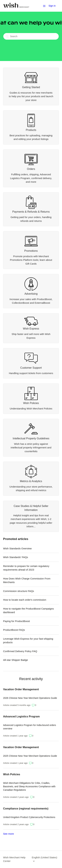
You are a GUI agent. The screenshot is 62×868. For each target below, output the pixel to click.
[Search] (31, 36)
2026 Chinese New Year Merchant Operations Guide (30, 698)
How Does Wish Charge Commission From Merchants (27, 580)
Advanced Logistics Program (21, 716)
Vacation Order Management (21, 689)
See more (9, 834)
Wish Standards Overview (17, 548)
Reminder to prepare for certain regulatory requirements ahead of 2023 (26, 568)
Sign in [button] (52, 6)
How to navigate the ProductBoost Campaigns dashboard (29, 611)
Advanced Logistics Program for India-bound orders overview (30, 727)
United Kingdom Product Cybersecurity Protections (29, 817)
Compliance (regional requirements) (26, 809)
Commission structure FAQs (19, 591)
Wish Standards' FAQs (16, 557)
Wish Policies (12, 774)
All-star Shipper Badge (16, 660)
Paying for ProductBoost (17, 621)
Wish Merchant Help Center (14, 859)
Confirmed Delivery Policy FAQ (20, 651)
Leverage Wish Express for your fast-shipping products (28, 641)
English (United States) (44, 857)
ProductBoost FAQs (14, 630)
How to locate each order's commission (25, 600)
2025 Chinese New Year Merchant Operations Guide (30, 756)
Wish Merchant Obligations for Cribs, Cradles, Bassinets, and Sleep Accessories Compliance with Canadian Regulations (29, 786)
